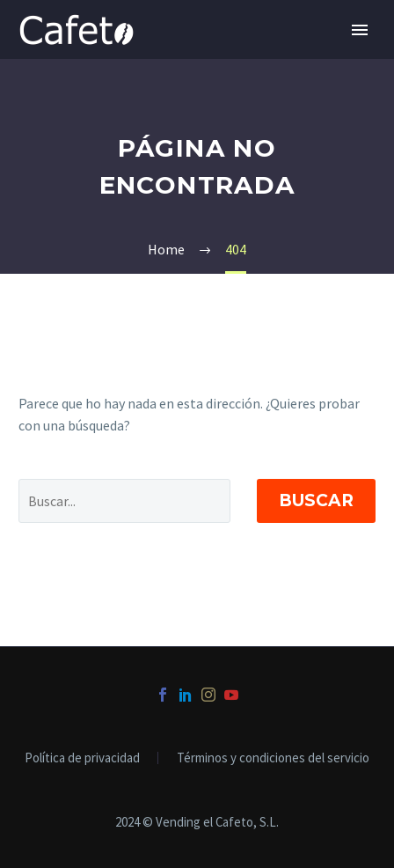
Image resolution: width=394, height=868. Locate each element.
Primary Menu (360, 30)
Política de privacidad (82, 758)
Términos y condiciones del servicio (273, 758)
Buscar (316, 500)
